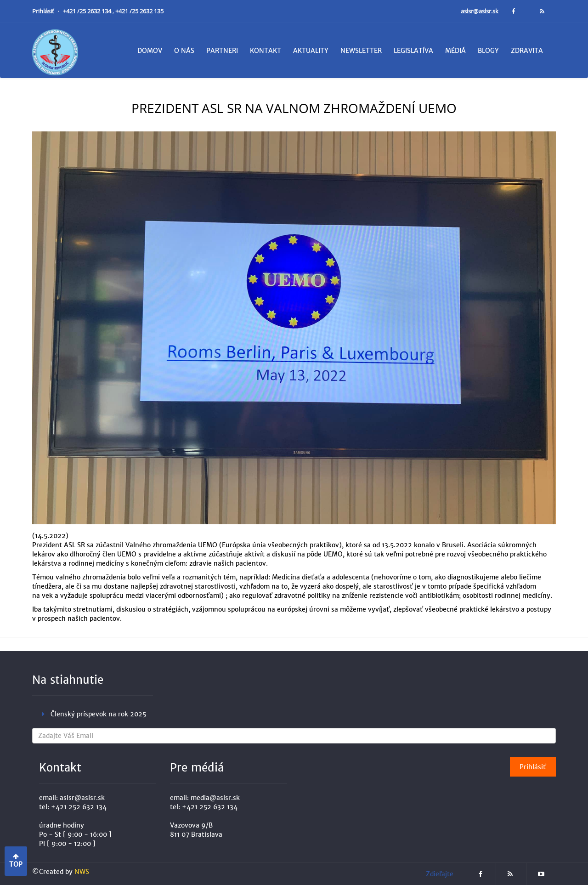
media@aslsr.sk (215, 798)
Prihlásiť (44, 11)
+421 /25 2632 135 (139, 11)
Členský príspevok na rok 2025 (98, 714)
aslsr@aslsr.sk (480, 11)
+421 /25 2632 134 (88, 11)
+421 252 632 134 (79, 807)
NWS (82, 872)
